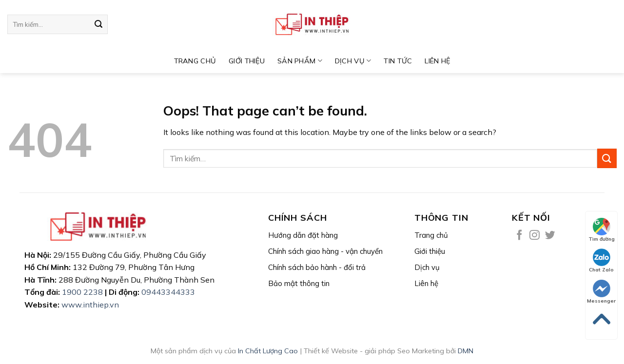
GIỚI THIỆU (247, 61)
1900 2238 (82, 292)
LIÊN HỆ (437, 61)
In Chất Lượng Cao (268, 351)
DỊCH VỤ (353, 61)
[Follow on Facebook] (519, 236)
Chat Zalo (601, 261)
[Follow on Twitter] (550, 236)
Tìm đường (602, 230)
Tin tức (398, 61)
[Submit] (98, 24)
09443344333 (168, 292)
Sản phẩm (300, 61)
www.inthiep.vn (90, 305)
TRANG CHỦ (195, 61)
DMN (466, 351)
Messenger (601, 292)
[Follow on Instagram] (535, 236)
